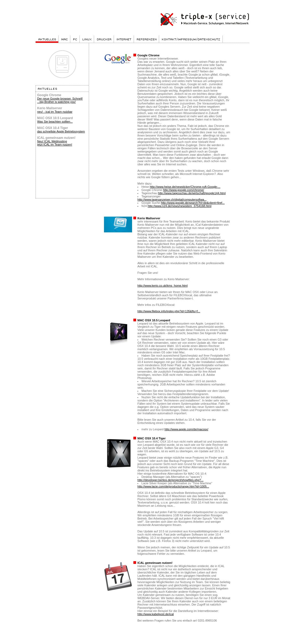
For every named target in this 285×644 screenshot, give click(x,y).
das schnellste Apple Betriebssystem (61, 131)
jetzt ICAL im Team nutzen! (55, 145)
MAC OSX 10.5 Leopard (154, 320)
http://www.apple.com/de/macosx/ (186, 429)
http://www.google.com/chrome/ (184, 190)
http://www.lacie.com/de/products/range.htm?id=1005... (173, 486)
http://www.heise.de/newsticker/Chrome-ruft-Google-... (185, 187)
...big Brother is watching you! (56, 102)
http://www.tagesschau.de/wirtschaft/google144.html (192, 193)
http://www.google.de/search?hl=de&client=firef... (193, 203)
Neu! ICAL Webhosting (52, 141)
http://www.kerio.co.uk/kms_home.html (163, 286)
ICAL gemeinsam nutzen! (155, 563)
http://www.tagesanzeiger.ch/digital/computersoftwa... (172, 200)
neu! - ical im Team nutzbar (55, 112)
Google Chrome (149, 55)
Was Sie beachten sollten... (55, 122)
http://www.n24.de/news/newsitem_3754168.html (179, 206)
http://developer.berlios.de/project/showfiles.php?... (170, 480)
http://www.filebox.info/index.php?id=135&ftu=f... (169, 311)
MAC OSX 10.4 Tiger (152, 438)
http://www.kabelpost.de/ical (156, 614)
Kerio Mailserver (149, 218)
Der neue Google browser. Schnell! (60, 99)
